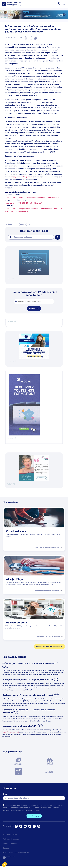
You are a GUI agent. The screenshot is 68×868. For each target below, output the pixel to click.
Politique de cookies (11, 839)
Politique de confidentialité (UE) (16, 853)
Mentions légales (10, 835)
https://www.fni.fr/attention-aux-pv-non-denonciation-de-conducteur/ (33, 197)
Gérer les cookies (10, 844)
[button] (64, 4)
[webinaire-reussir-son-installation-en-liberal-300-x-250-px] (34, 358)
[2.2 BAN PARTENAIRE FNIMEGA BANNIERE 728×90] (34, 18)
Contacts (7, 848)
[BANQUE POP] (34, 275)
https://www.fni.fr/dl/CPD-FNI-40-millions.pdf (23, 203)
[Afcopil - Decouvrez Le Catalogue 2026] (24, 435)
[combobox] (31, 237)
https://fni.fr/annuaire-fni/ (11, 732)
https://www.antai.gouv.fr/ (21, 177)
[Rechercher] (58, 237)
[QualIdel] (34, 480)
